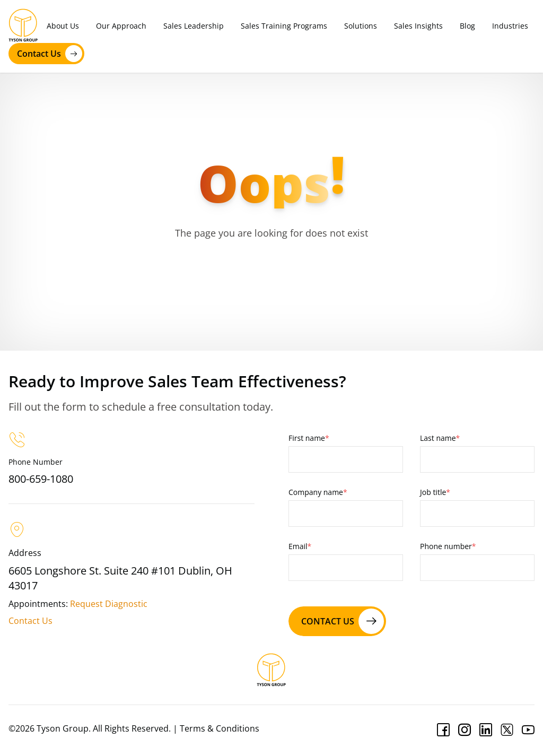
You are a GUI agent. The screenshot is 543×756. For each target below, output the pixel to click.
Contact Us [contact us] (50, 54)
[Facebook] (443, 730)
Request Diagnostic (109, 604)
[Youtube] (528, 730)
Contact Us (30, 621)
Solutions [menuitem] (361, 26)
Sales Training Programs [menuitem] (284, 26)
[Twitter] (507, 730)
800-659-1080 (41, 479)
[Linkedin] (486, 730)
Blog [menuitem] (467, 26)
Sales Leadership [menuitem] (194, 26)
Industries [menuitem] (510, 26)
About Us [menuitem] (63, 26)
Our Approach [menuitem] (121, 26)
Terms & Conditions (220, 728)
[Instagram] (465, 730)
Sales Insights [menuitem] (418, 26)
